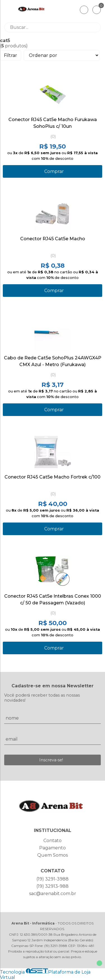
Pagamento (53, 848)
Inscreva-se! (51, 760)
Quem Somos (53, 855)
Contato (53, 841)
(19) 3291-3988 (53, 879)
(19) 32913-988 (53, 886)
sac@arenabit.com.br (53, 894)
